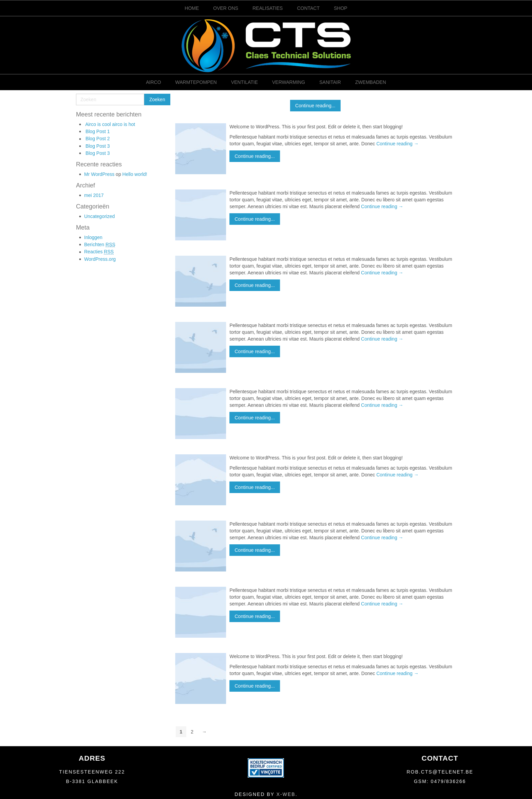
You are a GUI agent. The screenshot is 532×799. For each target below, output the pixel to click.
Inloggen (93, 237)
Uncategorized (99, 216)
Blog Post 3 (98, 146)
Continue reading (397, 144)
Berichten (100, 245)
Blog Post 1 (98, 131)
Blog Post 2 (98, 139)
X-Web (286, 794)
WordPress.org (100, 259)
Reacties (99, 252)
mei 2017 (94, 195)
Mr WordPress (99, 174)
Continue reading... (315, 106)
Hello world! (135, 174)
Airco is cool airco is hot (110, 124)
